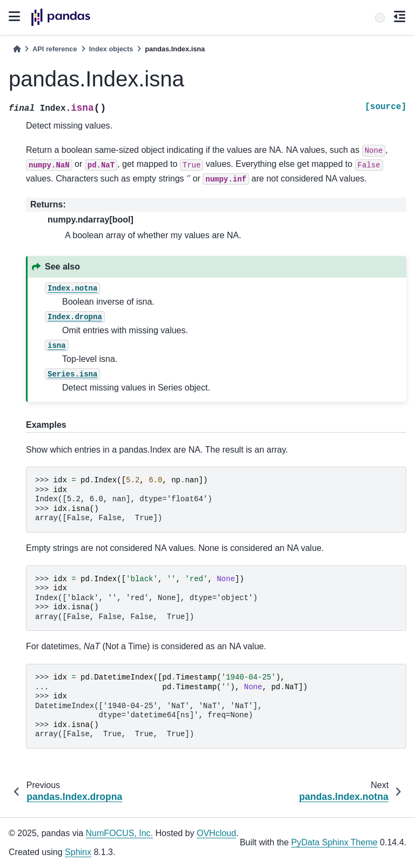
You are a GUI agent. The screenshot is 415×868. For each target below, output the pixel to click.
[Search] (380, 18)
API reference (55, 49)
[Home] (17, 49)
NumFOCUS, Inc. (119, 833)
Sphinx (78, 852)
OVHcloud (216, 833)
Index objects (111, 49)
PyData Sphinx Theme (334, 842)
